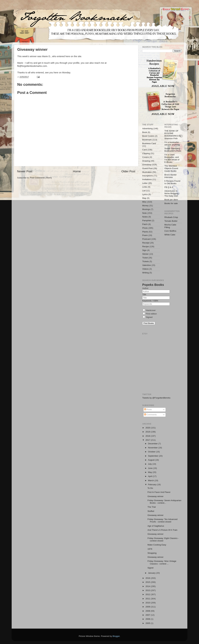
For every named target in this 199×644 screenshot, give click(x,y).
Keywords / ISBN (150, 301)
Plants (145, 232)
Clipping (146, 153)
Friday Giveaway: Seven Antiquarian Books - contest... (164, 502)
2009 (148, 607)
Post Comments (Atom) (41, 178)
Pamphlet (147, 221)
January (152, 573)
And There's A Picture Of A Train (162, 530)
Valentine (147, 265)
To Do (150, 488)
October (152, 452)
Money (145, 206)
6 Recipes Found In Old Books (172, 182)
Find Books (149, 323)
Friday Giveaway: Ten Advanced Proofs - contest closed (163, 520)
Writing (146, 273)
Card (145, 150)
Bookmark (147, 140)
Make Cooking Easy (157, 545)
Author (145, 288)
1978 (150, 549)
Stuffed (151, 511)
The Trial (152, 507)
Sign (144, 250)
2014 (148, 586)
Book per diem (171, 200)
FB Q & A (169, 187)
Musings (146, 209)
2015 (148, 582)
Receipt (146, 243)
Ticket (145, 258)
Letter (145, 183)
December (153, 444)
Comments (150, 415)
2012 (148, 594)
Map (144, 198)
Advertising (147, 129)
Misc (144, 202)
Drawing (146, 161)
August (152, 460)
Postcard (146, 239)
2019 (148, 432)
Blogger (116, 636)
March (151, 480)
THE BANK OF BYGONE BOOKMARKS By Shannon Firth (173, 135)
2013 (148, 590)
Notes (145, 217)
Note (145, 213)
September (153, 456)
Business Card (149, 143)
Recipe (146, 247)
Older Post (128, 171)
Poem (145, 235)
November (153, 448)
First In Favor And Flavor (159, 492)
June (151, 468)
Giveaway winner (156, 496)
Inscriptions (148, 176)
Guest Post (147, 168)
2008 (148, 611)
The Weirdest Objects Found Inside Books (171, 168)
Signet (150, 568)
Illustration (147, 172)
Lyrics (145, 194)
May (150, 472)
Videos (145, 269)
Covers (146, 157)
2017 (148, 440)
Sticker (145, 254)
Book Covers (148, 136)
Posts (148, 409)
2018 (148, 436)
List (144, 191)
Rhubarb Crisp (171, 217)
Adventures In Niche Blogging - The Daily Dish (172, 193)
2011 (148, 599)
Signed (148, 317)
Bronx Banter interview (171, 176)
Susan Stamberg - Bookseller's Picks (173, 150)
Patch (145, 224)
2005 (148, 623)
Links (145, 187)
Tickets (146, 261)
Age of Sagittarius (156, 526)
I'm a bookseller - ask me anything (172, 143)
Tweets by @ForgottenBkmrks (156, 398)
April (150, 476)
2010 (148, 603)
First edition (150, 314)
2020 (148, 428)
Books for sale (171, 203)
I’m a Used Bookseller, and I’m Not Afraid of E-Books (172, 158)
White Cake (170, 235)
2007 (148, 615)
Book (145, 132)
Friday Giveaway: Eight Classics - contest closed (163, 539)
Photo (145, 228)
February (153, 485)
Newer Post (25, 171)
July (150, 464)
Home (77, 171)
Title (144, 294)
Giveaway (147, 165)
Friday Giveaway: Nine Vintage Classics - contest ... (162, 562)
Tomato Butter (171, 221)
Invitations (147, 179)
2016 (148, 578)
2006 (148, 619)
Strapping (152, 553)
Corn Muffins (170, 231)
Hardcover (149, 310)
